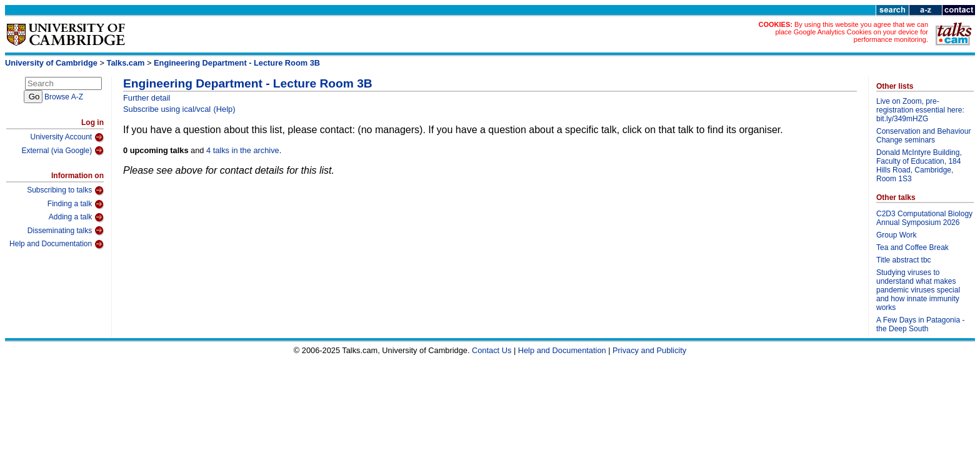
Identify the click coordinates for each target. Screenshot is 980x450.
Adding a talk (76, 217)
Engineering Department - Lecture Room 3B (237, 63)
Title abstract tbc (904, 260)
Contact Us (492, 350)
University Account (67, 137)
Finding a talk (76, 204)
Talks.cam (126, 63)
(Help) (225, 109)
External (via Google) (62, 151)
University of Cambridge (51, 63)
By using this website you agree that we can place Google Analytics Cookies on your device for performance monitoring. (852, 32)
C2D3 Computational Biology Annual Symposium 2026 (924, 218)
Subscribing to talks (65, 191)
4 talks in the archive (243, 150)
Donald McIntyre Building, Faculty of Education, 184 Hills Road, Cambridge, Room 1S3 (919, 166)
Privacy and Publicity (649, 350)
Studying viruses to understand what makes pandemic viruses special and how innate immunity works (918, 290)
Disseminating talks (66, 231)
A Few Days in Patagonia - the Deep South (920, 324)
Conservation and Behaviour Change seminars (923, 136)
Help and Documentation (57, 244)
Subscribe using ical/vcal (167, 109)
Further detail (147, 98)
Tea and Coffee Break (912, 247)
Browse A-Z (64, 97)
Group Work (896, 235)
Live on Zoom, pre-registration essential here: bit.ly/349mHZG (920, 110)
